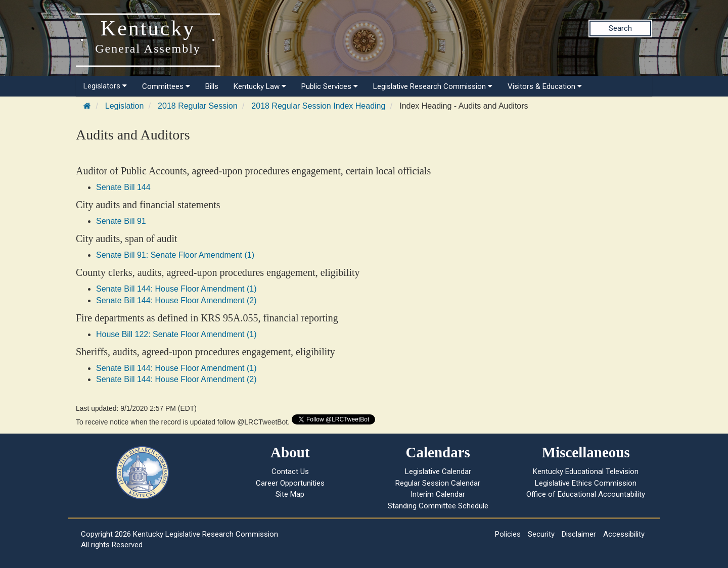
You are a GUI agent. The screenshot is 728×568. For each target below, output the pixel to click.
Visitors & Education (545, 86)
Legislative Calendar (438, 471)
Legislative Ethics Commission (586, 483)
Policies (508, 534)
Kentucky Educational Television (586, 471)
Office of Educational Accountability (586, 494)
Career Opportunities (290, 483)
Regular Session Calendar (438, 483)
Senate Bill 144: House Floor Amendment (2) (176, 300)
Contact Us (290, 471)
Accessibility (624, 534)
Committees (166, 86)
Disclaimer (579, 534)
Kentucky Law (260, 86)
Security (541, 534)
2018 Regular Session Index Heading (318, 106)
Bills (212, 86)
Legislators (105, 86)
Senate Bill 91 (121, 221)
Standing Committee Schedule (438, 506)
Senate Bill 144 (123, 187)
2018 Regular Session (197, 106)
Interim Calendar (438, 494)
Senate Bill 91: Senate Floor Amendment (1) (175, 255)
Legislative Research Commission (433, 86)
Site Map (290, 494)
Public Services (330, 86)
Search (620, 28)
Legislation (125, 106)
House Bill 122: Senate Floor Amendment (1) (176, 334)
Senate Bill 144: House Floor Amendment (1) (176, 289)
